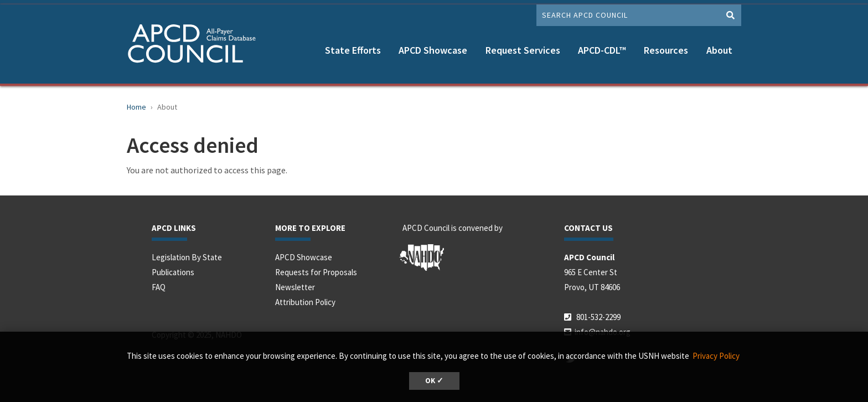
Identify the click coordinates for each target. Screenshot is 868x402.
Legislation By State (187, 257)
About (719, 50)
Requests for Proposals (316, 272)
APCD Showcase (433, 50)
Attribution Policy (305, 302)
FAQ (159, 287)
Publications (173, 272)
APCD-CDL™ (602, 50)
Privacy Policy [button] (716, 356)
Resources (666, 50)
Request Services (523, 50)
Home (136, 107)
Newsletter (295, 287)
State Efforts (353, 50)
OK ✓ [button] (434, 381)
